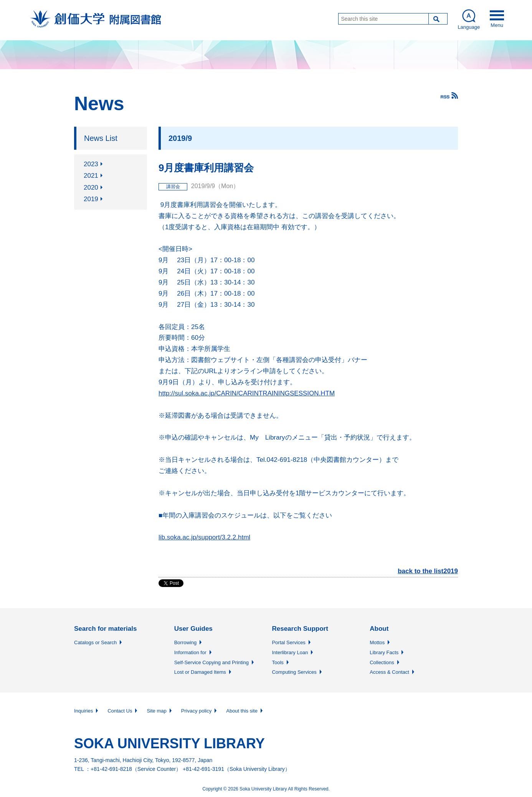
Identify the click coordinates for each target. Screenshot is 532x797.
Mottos (377, 642)
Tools (278, 662)
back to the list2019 (428, 571)
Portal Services (288, 642)
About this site (242, 711)
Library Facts (384, 652)
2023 (91, 164)
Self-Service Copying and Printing (211, 662)
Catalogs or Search (95, 642)
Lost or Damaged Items (200, 672)
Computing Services (294, 672)
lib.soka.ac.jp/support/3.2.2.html (204, 537)
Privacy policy (196, 711)
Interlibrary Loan (290, 652)
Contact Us (120, 711)
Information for (190, 652)
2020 (91, 188)
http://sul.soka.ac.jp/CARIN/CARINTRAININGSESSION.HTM (247, 393)
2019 (91, 199)
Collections (382, 662)
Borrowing (186, 642)
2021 (91, 176)
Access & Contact (389, 672)
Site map (156, 711)
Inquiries (83, 711)
